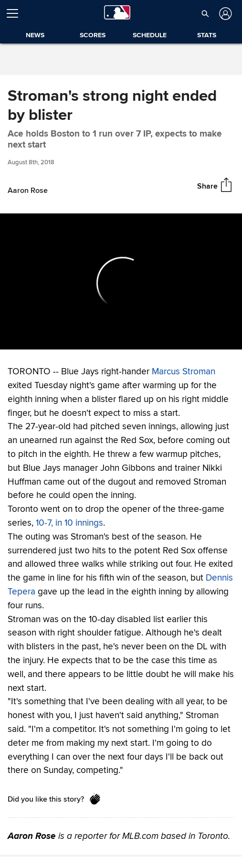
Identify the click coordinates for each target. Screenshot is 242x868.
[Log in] (225, 14)
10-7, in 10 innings (69, 523)
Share (207, 186)
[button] (205, 13)
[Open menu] (16, 13)
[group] (121, 281)
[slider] (121, 340)
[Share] (226, 186)
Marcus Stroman (184, 371)
